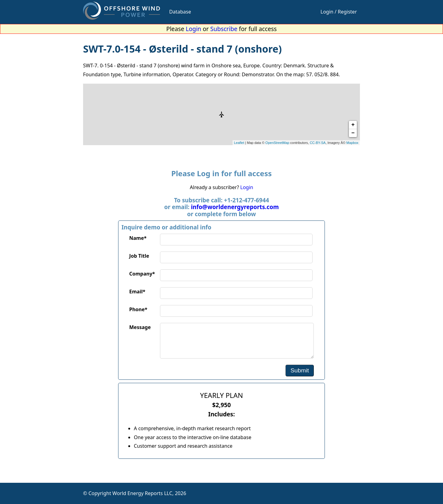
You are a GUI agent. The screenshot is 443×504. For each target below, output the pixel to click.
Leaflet (239, 143)
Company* (142, 274)
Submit (300, 370)
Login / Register (339, 12)
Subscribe (224, 29)
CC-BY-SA (318, 143)
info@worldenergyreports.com (235, 207)
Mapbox (352, 143)
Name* (138, 238)
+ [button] (353, 125)
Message (140, 327)
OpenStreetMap (277, 143)
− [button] (353, 133)
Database (180, 12)
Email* (137, 292)
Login (194, 29)
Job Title (139, 256)
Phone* (138, 309)
